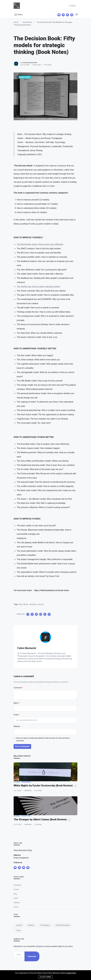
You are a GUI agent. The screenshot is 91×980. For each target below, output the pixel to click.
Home (16, 22)
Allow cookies (45, 977)
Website (17, 726)
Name (16, 703)
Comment (18, 688)
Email (16, 715)
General (40, 604)
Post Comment (22, 746)
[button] (18, 14)
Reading (33, 604)
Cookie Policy (71, 973)
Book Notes (27, 22)
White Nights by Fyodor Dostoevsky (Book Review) (43, 814)
